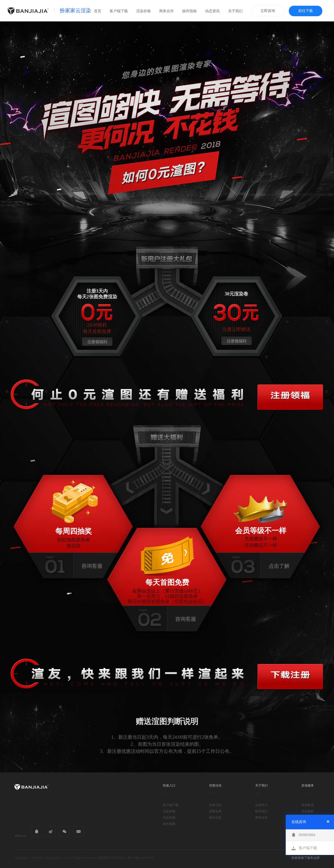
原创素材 (308, 811)
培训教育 (308, 805)
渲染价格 (144, 11)
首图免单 (215, 811)
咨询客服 (92, 566)
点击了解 (279, 566)
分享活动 (215, 805)
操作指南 (189, 11)
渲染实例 (169, 818)
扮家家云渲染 (75, 10)
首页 (98, 11)
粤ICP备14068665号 (141, 858)
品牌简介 (261, 805)
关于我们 (235, 11)
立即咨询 (268, 11)
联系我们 (261, 811)
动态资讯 (212, 11)
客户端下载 (119, 11)
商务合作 (166, 11)
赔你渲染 (215, 818)
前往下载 (306, 11)
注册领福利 (97, 342)
